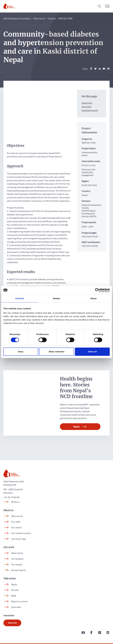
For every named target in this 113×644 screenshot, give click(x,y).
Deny (21, 352)
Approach (86, 107)
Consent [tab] (20, 298)
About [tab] (93, 298)
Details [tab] (56, 298)
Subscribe (12, 624)
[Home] (9, 6)
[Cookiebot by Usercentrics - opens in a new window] (97, 290)
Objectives (87, 103)
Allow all (92, 352)
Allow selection (57, 352)
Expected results (90, 110)
